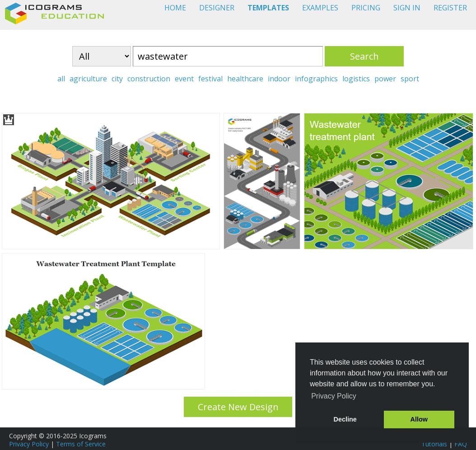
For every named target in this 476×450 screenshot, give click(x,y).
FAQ (461, 444)
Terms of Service (81, 444)
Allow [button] (419, 419)
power (385, 79)
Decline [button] (345, 419)
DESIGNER (217, 8)
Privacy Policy (29, 444)
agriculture (88, 79)
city (117, 79)
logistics (356, 79)
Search (364, 56)
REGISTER (450, 8)
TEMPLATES (268, 8)
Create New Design (238, 407)
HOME (175, 8)
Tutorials (434, 444)
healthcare (245, 79)
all (61, 79)
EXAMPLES (320, 8)
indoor (279, 79)
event (184, 79)
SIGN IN (407, 8)
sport (410, 79)
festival (210, 79)
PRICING (366, 8)
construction (149, 79)
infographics (316, 79)
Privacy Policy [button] (334, 396)
